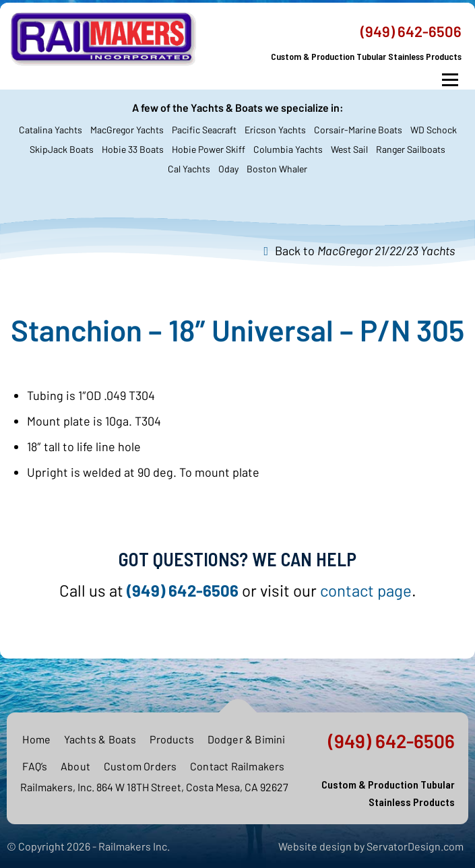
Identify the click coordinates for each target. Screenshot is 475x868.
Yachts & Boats (100, 739)
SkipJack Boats (62, 149)
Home (36, 739)
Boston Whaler (277, 169)
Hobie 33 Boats (133, 149)
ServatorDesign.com (415, 846)
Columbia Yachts (288, 149)
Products (172, 739)
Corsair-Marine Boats (358, 130)
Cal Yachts (189, 169)
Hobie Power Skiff (209, 149)
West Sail (349, 149)
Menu (450, 80)
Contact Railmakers (237, 766)
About (75, 766)
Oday (228, 169)
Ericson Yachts (275, 130)
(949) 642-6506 (411, 31)
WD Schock (434, 130)
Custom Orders (140, 766)
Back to (365, 251)
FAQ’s (35, 766)
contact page (366, 590)
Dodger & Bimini (247, 739)
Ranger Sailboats (411, 149)
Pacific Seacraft (204, 130)
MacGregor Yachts (127, 130)
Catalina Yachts (51, 130)
